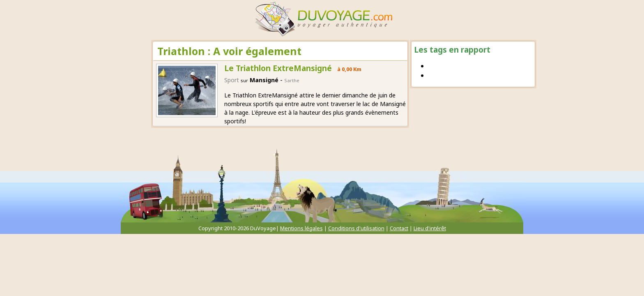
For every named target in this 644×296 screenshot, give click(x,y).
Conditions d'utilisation (356, 228)
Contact (399, 228)
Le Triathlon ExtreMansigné (278, 68)
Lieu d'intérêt (430, 228)
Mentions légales (301, 228)
